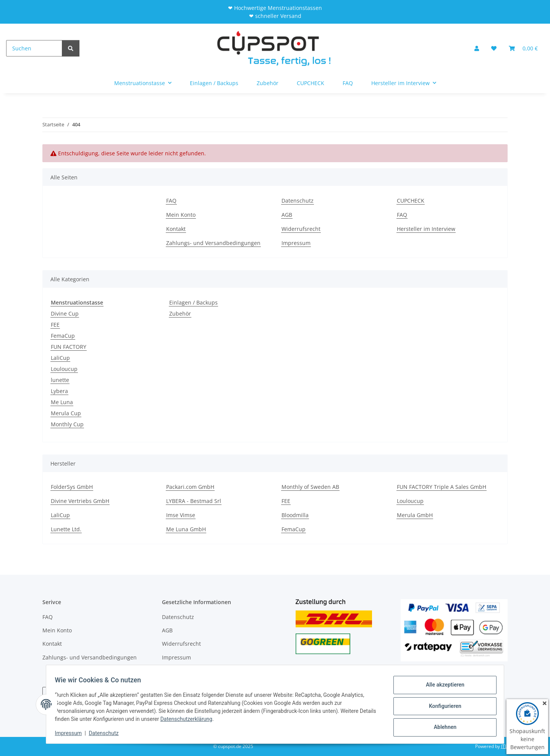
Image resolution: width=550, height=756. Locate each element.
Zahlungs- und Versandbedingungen (213, 243)
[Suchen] (34, 48)
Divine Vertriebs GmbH (80, 501)
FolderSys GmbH (72, 487)
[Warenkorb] (523, 48)
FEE (55, 325)
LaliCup (60, 358)
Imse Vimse (181, 515)
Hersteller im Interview (426, 229)
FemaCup (63, 336)
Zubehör (180, 314)
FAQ (348, 83)
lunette (60, 380)
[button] (477, 48)
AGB (287, 215)
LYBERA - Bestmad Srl (194, 501)
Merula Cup (66, 413)
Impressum (72, 733)
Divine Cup (65, 314)
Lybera (59, 391)
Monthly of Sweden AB (310, 487)
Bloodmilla (295, 515)
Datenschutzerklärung (207, 719)
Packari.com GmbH (190, 487)
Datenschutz (107, 733)
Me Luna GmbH (186, 529)
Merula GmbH (415, 515)
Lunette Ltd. (66, 529)
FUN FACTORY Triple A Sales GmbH (442, 487)
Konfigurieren (441, 706)
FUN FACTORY (69, 347)
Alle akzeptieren (441, 686)
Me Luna (62, 402)
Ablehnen (441, 726)
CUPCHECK (311, 83)
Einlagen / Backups (193, 302)
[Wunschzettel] (494, 48)
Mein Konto (181, 215)
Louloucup (64, 369)
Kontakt (176, 229)
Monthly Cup (67, 424)
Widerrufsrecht (301, 229)
